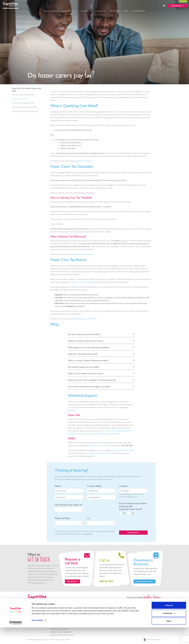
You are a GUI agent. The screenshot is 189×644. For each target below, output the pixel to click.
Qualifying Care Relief (83, 161)
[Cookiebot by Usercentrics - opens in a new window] (16, 639)
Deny (169, 638)
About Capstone (51, 11)
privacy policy (88, 534)
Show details (37, 637)
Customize (169, 630)
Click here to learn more (99, 445)
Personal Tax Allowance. (84, 254)
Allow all (169, 622)
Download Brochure (145, 581)
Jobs (52, 615)
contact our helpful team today (99, 453)
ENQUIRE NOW (177, 6)
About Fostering (69, 11)
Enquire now (72, 581)
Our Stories (100, 11)
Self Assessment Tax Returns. (86, 319)
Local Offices (86, 11)
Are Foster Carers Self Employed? (82, 282)
